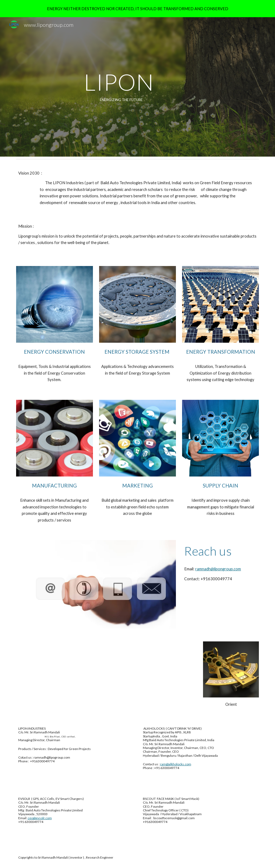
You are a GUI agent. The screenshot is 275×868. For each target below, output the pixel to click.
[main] (117, 87)
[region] (137, 9)
